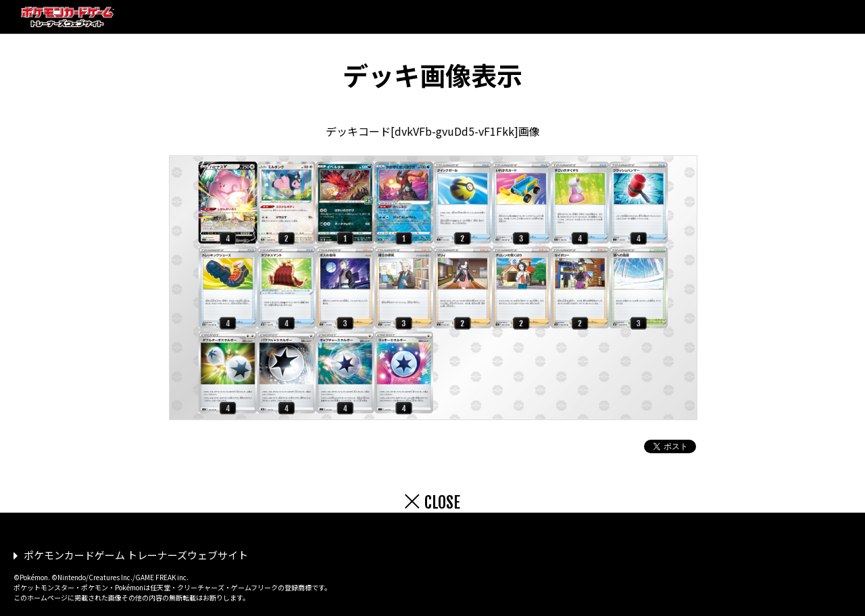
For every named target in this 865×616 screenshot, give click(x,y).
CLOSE (442, 503)
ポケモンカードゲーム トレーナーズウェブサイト (136, 555)
